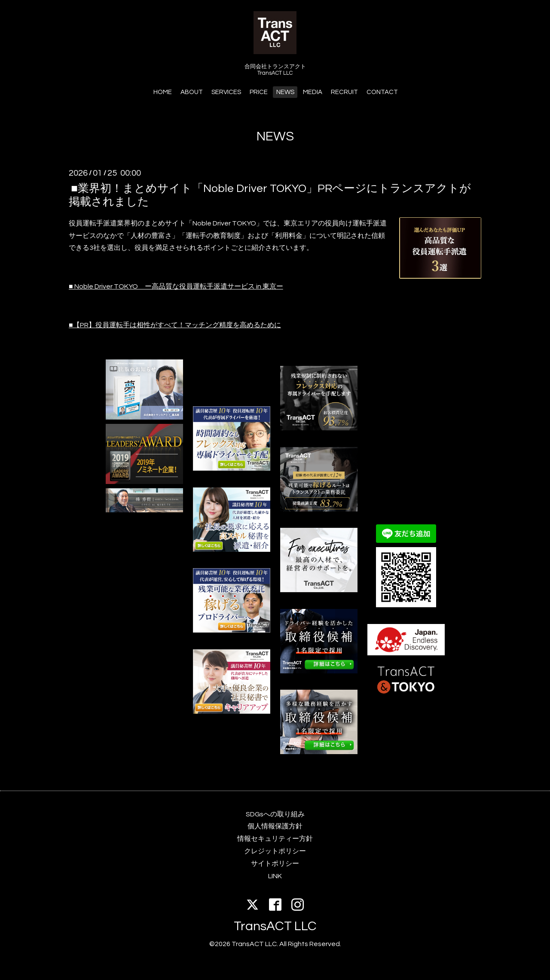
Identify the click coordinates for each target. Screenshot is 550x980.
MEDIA (313, 92)
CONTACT (382, 92)
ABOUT (192, 92)
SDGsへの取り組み (275, 814)
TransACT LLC (275, 926)
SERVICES (226, 92)
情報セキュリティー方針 (275, 839)
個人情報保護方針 (275, 826)
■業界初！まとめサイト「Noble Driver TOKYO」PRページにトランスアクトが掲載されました (270, 195)
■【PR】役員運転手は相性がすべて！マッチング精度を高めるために (175, 325)
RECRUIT (344, 92)
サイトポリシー (275, 864)
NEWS (285, 92)
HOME (163, 92)
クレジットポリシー (275, 851)
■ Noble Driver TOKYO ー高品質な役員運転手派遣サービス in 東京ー (176, 286)
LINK (275, 876)
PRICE (259, 92)
